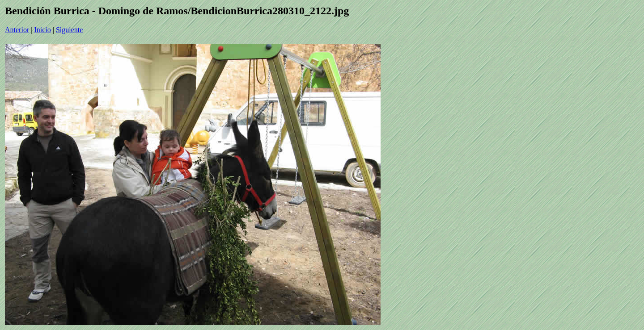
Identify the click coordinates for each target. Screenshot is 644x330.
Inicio (42, 30)
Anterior (17, 30)
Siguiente (69, 30)
